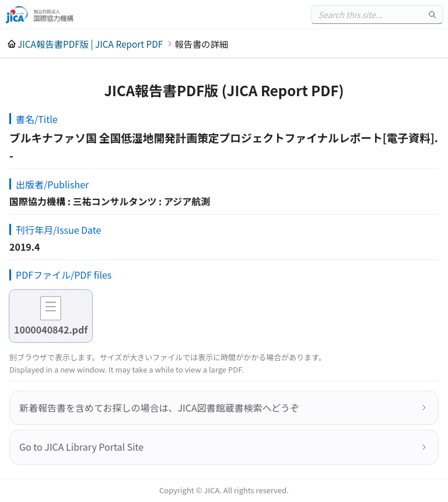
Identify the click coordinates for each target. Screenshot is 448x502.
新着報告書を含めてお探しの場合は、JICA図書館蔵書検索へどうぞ (159, 408)
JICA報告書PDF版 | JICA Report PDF (90, 44)
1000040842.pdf (51, 329)
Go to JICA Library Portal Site (81, 447)
